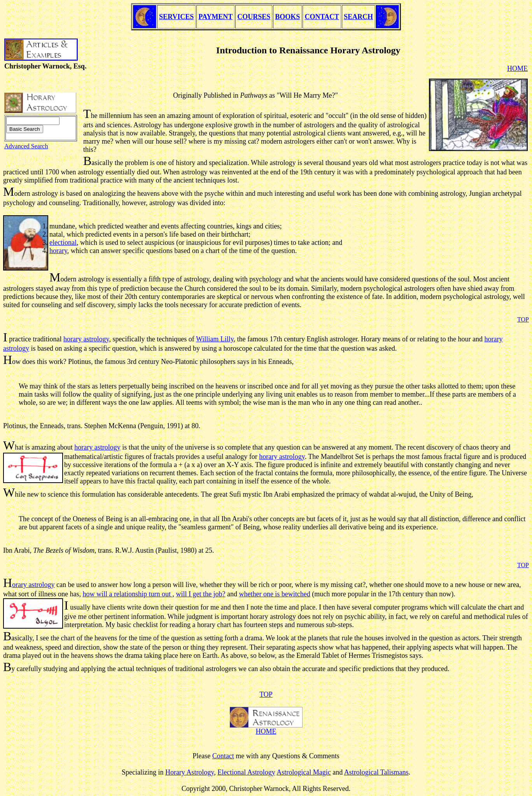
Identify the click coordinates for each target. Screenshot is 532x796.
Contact (223, 756)
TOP (266, 694)
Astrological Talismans (376, 772)
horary (58, 251)
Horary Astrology (190, 772)
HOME (266, 731)
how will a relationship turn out (127, 594)
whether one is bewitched (274, 594)
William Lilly (215, 339)
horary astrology (86, 339)
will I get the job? (200, 594)
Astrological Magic (304, 772)
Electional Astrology (246, 772)
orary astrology (33, 585)
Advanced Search (26, 146)
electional (63, 242)
